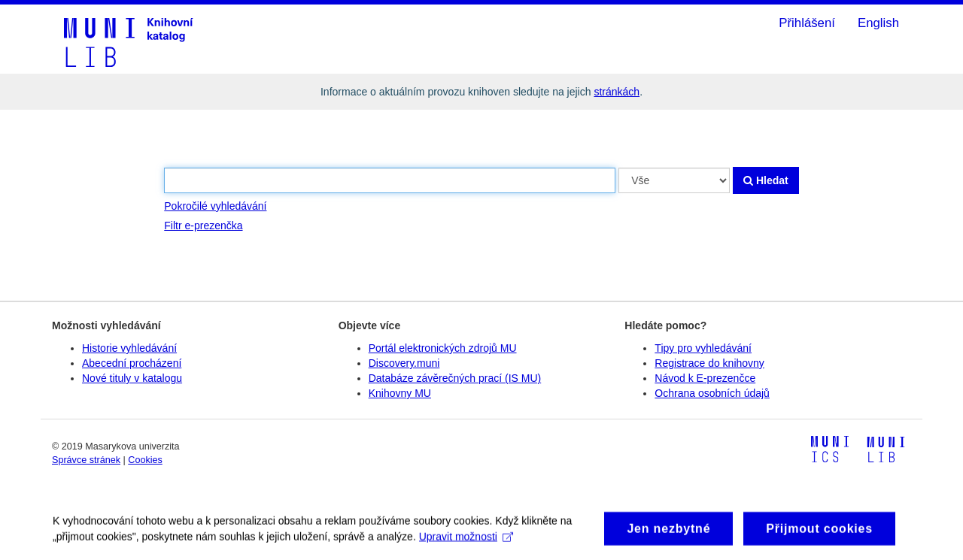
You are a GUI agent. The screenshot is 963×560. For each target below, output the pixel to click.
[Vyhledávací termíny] (390, 180)
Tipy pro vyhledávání (703, 348)
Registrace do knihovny (709, 363)
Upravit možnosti (466, 540)
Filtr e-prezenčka (203, 226)
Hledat (766, 180)
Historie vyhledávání (129, 348)
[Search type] (674, 180)
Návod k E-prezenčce (705, 378)
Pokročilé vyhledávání (215, 206)
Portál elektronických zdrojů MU (443, 348)
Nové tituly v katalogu (132, 378)
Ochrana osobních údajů (712, 393)
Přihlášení (807, 23)
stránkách (617, 92)
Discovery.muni (404, 363)
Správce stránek (86, 460)
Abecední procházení (132, 363)
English (878, 23)
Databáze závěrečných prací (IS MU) (455, 378)
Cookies (145, 460)
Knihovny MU (400, 393)
